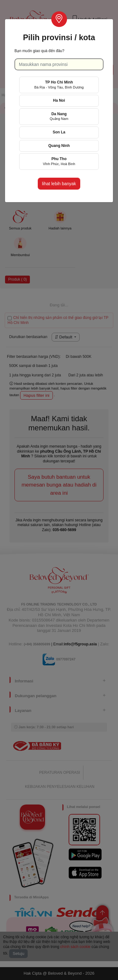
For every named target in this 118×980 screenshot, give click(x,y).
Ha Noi (59, 100)
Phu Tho (59, 161)
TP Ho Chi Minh (59, 85)
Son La (59, 132)
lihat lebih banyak (59, 184)
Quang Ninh (59, 146)
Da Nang (59, 116)
